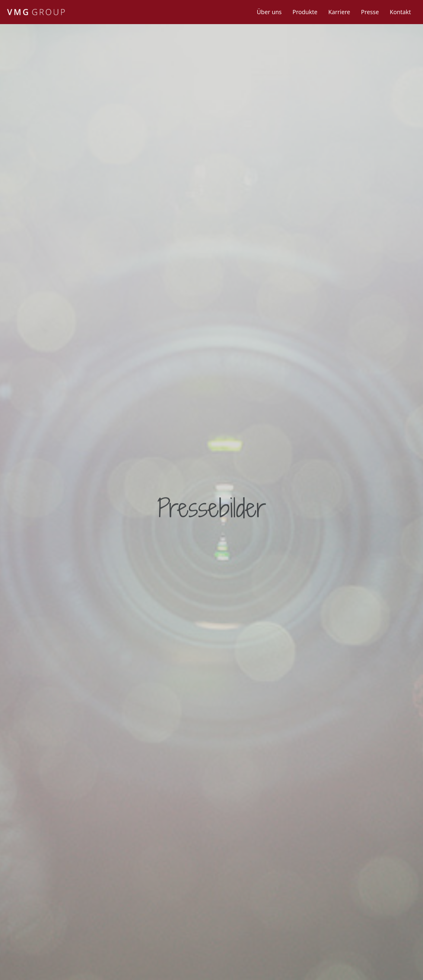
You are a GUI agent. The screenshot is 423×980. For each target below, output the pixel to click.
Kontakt (400, 12)
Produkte (305, 12)
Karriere (339, 12)
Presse (370, 12)
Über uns (269, 12)
